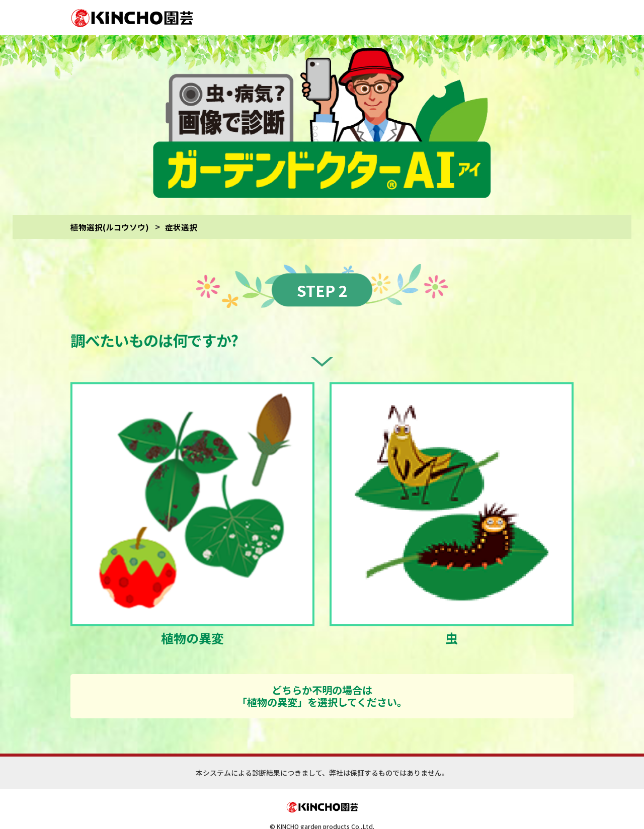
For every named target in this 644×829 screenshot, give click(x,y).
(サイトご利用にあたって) (362, 808)
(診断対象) (411, 808)
